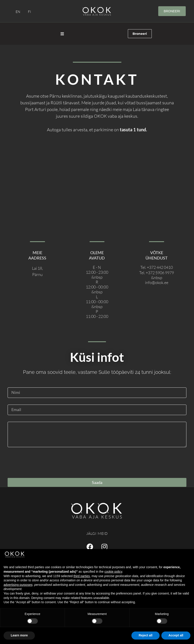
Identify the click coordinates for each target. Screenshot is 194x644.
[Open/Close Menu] (62, 34)
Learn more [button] (19, 635)
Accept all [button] (176, 635)
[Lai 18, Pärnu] (97, 189)
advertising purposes (18, 585)
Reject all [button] (145, 635)
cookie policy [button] (113, 572)
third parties (82, 576)
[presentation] (42, 463)
